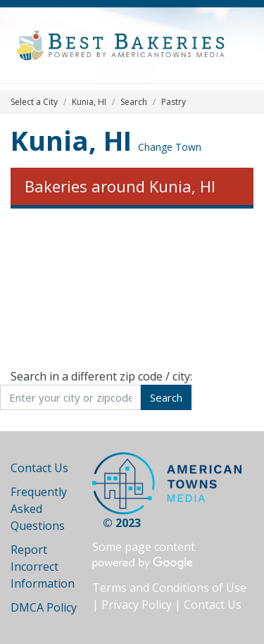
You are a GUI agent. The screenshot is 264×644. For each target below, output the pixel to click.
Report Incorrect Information (43, 566)
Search (134, 102)
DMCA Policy (44, 607)
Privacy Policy (137, 605)
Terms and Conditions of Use (169, 588)
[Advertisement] (132, 289)
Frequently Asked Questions (39, 509)
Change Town (170, 147)
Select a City (34, 102)
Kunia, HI (71, 140)
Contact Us (39, 468)
